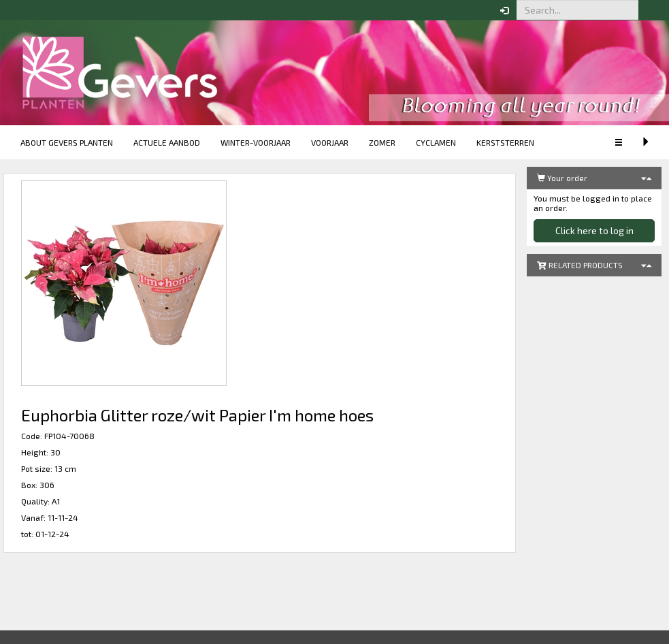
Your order (562, 178)
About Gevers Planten (67, 142)
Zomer (382, 142)
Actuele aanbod (167, 142)
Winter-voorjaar (256, 142)
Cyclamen (436, 142)
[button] (649, 10)
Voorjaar (330, 142)
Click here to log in (594, 230)
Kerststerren (505, 142)
